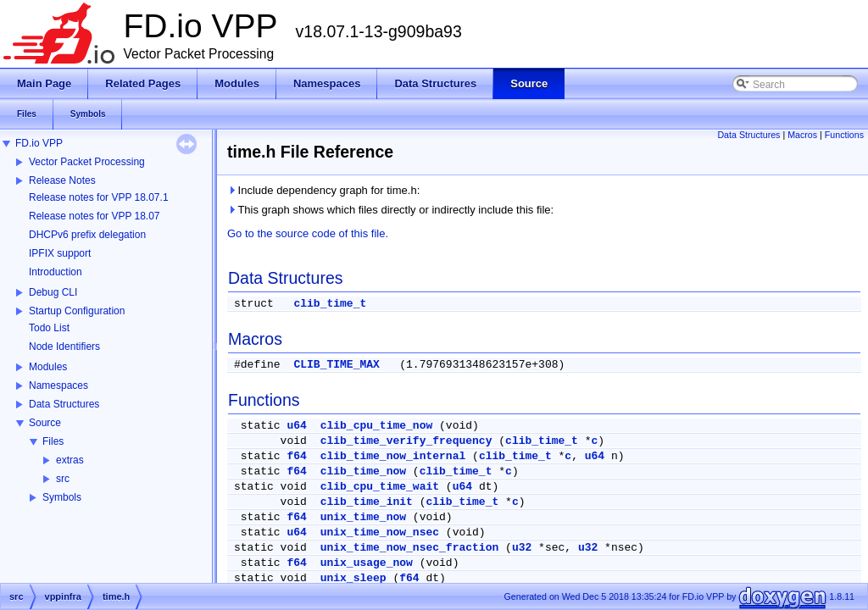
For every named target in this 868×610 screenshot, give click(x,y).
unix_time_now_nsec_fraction (410, 548)
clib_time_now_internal (393, 456)
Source (45, 423)
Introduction (56, 272)
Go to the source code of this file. (308, 233)
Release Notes (62, 180)
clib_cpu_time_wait (380, 487)
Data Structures (64, 404)
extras (70, 460)
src (63, 479)
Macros (802, 135)
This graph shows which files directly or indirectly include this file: (390, 210)
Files (53, 441)
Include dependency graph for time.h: (323, 190)
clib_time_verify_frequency (406, 441)
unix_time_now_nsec (380, 532)
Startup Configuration (77, 311)
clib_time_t (330, 304)
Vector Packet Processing (87, 162)
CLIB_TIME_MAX (336, 365)
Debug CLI (53, 292)
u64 (296, 426)
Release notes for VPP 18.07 (95, 216)
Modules (48, 367)
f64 (296, 456)
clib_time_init (367, 502)
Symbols (62, 497)
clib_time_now (363, 471)
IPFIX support (60, 253)
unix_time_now (363, 517)
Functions (844, 135)
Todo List (49, 328)
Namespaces (58, 385)
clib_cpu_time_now (377, 426)
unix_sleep (353, 578)
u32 (522, 548)
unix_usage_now (367, 563)
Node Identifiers (64, 347)
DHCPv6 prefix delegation (87, 235)
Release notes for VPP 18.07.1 (99, 197)
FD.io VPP (39, 143)
